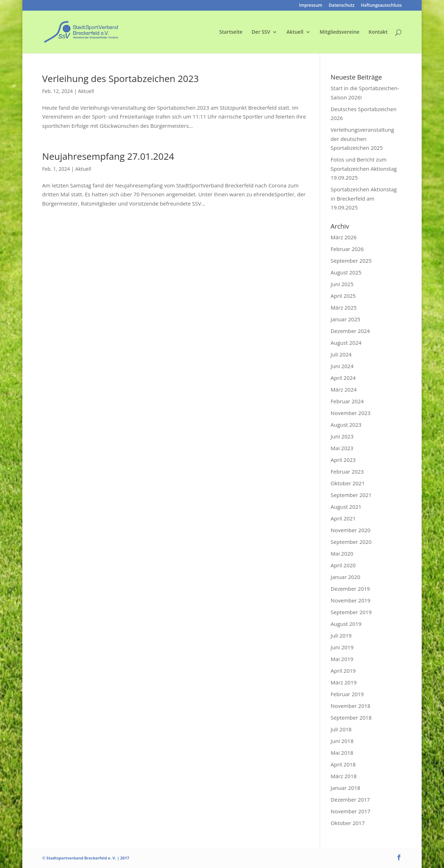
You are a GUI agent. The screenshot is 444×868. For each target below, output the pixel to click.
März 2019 (344, 682)
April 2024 (343, 378)
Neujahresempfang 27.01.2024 (108, 156)
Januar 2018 (346, 788)
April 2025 (343, 296)
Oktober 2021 (348, 483)
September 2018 (351, 717)
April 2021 (343, 518)
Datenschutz (342, 6)
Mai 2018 (342, 753)
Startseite (231, 32)
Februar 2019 (347, 694)
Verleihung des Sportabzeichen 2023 (120, 78)
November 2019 (351, 600)
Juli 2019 (341, 635)
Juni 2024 (342, 366)
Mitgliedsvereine (340, 32)
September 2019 (351, 612)
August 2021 (346, 507)
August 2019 (346, 624)
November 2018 (351, 706)
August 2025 (346, 272)
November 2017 (351, 811)
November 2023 (351, 413)
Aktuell (295, 32)
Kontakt (378, 32)
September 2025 (351, 261)
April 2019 (343, 671)
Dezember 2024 (350, 331)
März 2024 (344, 389)
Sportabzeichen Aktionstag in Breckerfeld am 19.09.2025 (364, 198)
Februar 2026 (347, 249)
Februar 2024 (347, 401)
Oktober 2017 (348, 823)
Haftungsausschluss (381, 6)
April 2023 (343, 460)
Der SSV (261, 32)
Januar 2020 (346, 577)
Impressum (311, 6)
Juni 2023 (342, 436)
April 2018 (343, 764)
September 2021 (351, 495)
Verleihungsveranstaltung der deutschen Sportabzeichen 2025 (362, 139)
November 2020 (351, 530)
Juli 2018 (341, 729)
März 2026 (344, 237)
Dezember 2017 (350, 799)
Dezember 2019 (350, 589)
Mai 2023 (342, 448)
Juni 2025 (342, 284)
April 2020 (343, 565)
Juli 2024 (341, 354)
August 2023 (346, 425)
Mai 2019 (342, 659)
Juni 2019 (342, 647)
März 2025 (344, 307)
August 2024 (346, 343)
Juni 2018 (342, 741)
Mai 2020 (342, 553)
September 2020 (351, 542)
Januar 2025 (346, 319)
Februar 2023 (347, 471)
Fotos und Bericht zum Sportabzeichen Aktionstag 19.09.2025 (364, 168)
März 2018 (344, 776)
